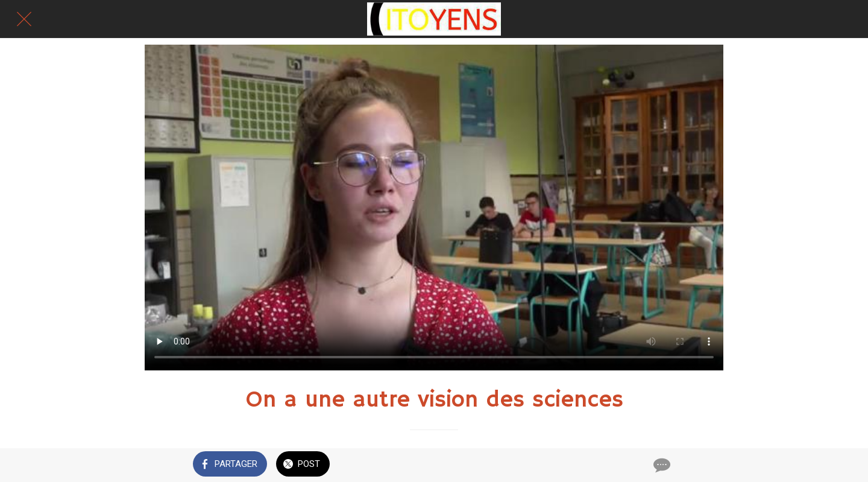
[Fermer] (24, 19)
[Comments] (661, 465)
